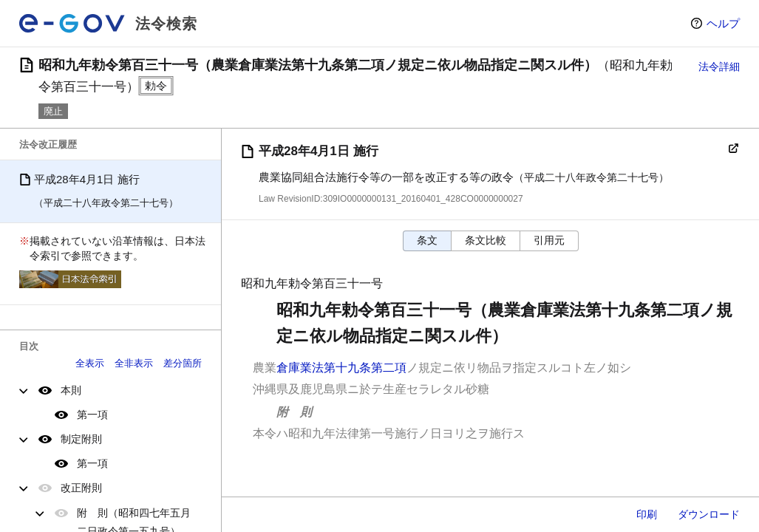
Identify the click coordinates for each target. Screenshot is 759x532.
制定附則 (81, 439)
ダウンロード (709, 514)
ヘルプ (723, 23)
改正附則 (81, 488)
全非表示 (134, 363)
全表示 (90, 363)
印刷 (647, 514)
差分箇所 (183, 363)
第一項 (92, 415)
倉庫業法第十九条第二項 (341, 368)
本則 (71, 390)
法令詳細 (719, 66)
